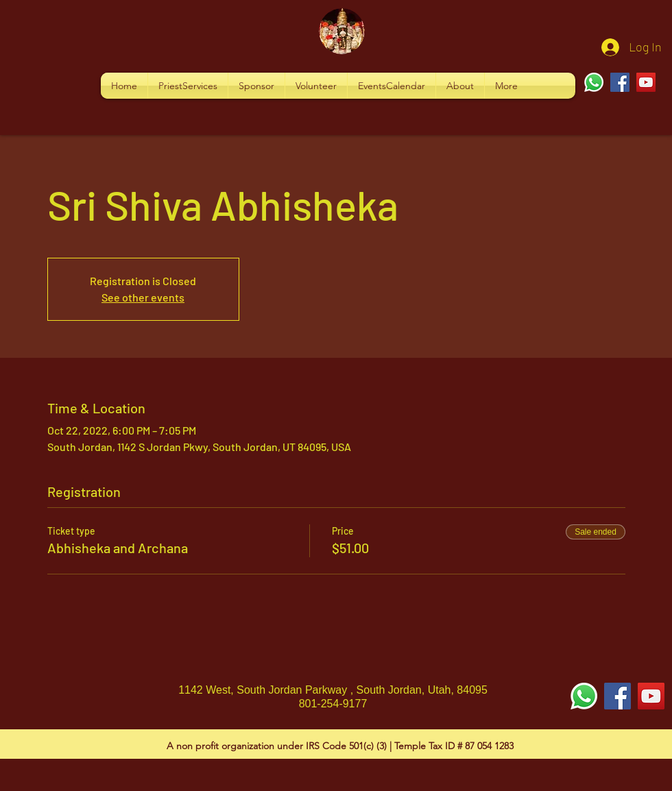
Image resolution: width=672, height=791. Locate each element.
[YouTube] (646, 82)
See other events (143, 297)
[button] (188, 86)
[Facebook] (620, 82)
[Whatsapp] (594, 82)
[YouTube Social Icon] (651, 696)
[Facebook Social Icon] (617, 696)
